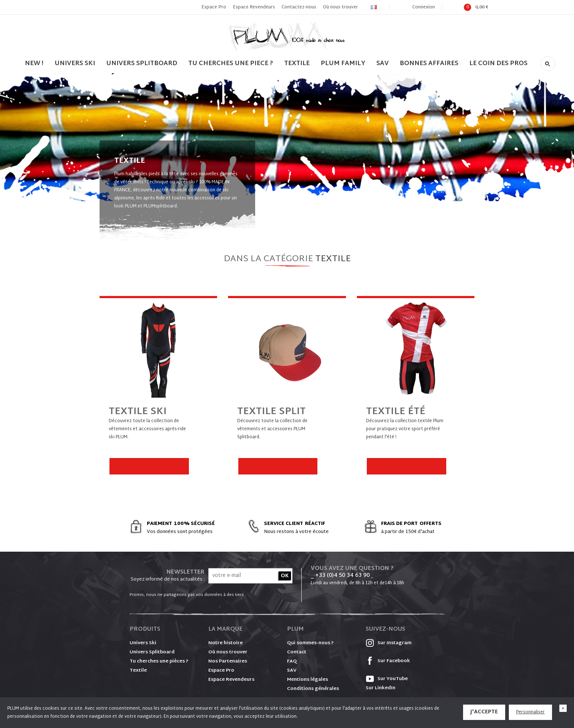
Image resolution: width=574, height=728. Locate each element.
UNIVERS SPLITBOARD (142, 63)
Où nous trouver (340, 7)
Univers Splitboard (152, 652)
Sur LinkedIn (381, 688)
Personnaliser (530, 712)
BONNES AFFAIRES (429, 63)
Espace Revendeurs (254, 7)
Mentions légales (307, 680)
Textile (138, 671)
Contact (297, 652)
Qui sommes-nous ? (310, 643)
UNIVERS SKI (75, 63)
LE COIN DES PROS (498, 63)
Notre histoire (225, 643)
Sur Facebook (388, 661)
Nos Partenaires (228, 661)
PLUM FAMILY (343, 63)
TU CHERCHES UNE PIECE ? (231, 63)
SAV (383, 63)
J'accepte (484, 712)
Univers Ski (143, 643)
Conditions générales (313, 689)
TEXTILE (297, 63)
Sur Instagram (389, 643)
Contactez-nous (299, 7)
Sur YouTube (387, 679)
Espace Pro (214, 7)
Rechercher (548, 64)
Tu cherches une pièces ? (159, 661)
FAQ (292, 661)
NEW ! (34, 63)
